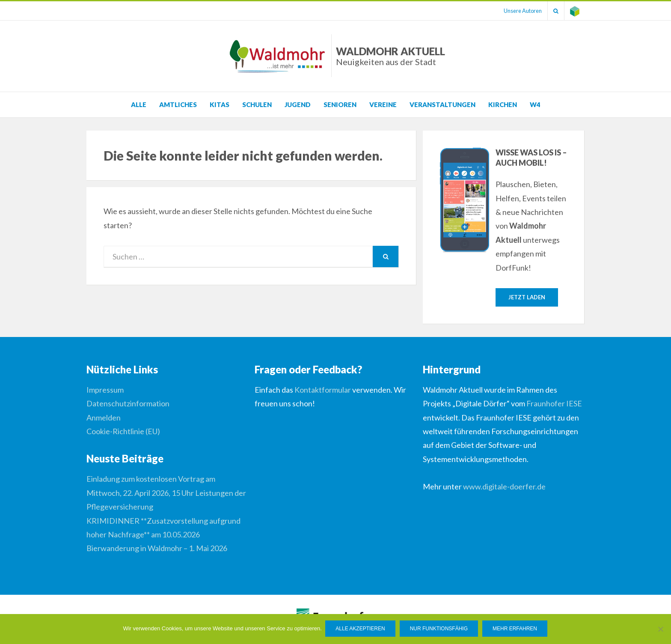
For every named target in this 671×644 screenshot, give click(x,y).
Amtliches (178, 104)
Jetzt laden (527, 297)
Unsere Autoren (518, 11)
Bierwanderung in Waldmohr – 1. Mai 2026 (157, 549)
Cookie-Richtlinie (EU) (123, 432)
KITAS (220, 104)
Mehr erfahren (516, 629)
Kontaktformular (323, 390)
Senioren (340, 104)
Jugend (298, 104)
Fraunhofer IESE (554, 404)
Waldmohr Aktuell (390, 56)
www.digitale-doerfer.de (504, 487)
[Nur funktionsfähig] (660, 629)
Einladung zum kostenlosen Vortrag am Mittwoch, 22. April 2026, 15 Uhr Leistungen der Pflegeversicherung (166, 493)
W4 (535, 104)
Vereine (383, 104)
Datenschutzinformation (128, 404)
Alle (139, 104)
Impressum (105, 390)
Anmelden (104, 417)
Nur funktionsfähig (439, 629)
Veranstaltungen (442, 104)
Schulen (257, 104)
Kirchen (503, 104)
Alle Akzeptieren (361, 629)
